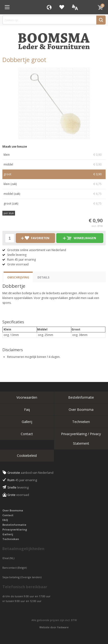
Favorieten (62, 7)
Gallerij (27, 422)
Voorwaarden (27, 397)
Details (43, 277)
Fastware (63, 627)
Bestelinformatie (81, 397)
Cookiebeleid (27, 456)
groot (54, 174)
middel (54, 165)
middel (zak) (54, 194)
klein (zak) (54, 184)
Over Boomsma (81, 410)
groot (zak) (54, 204)
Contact (27, 434)
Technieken (81, 422)
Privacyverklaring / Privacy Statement (81, 439)
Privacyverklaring (15, 529)
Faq (27, 410)
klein (54, 155)
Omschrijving (18, 277)
